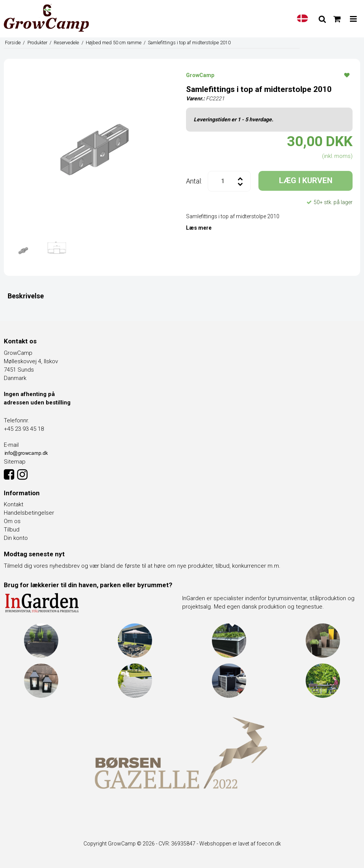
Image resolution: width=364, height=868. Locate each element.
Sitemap (15, 462)
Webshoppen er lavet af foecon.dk (240, 844)
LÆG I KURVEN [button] (306, 180)
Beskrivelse (26, 296)
